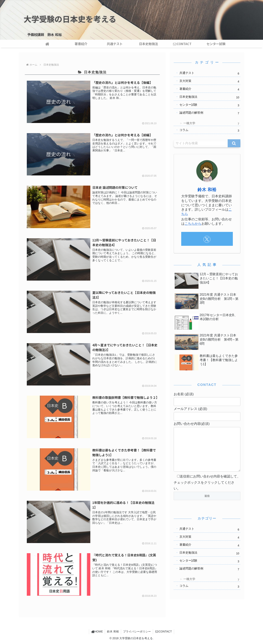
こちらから (193, 224)
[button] (234, 143)
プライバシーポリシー (137, 631)
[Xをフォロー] (207, 239)
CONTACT (163, 631)
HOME (97, 631)
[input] (201, 143)
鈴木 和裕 (207, 190)
